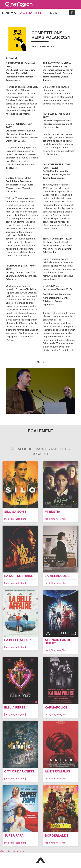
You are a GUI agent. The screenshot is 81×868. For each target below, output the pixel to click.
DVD (54, 13)
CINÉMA (9, 13)
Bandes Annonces (53, 449)
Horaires (40, 454)
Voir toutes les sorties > (12, 851)
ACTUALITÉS (31, 13)
